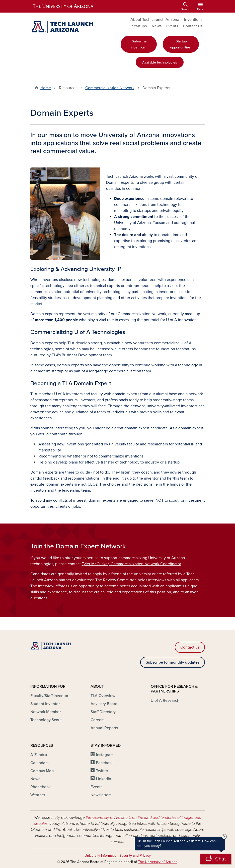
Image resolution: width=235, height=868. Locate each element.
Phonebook (41, 787)
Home (46, 88)
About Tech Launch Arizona (155, 20)
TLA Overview (103, 696)
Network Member (46, 712)
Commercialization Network (110, 88)
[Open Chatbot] (216, 859)
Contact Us (193, 26)
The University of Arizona (158, 862)
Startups (139, 26)
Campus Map (42, 771)
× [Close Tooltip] (224, 837)
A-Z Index (39, 755)
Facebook (105, 763)
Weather (38, 795)
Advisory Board (104, 704)
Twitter (102, 771)
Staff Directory (103, 712)
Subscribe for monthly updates (173, 662)
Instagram (105, 755)
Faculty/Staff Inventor (49, 696)
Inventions (193, 20)
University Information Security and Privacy (118, 856)
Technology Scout (46, 720)
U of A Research (165, 701)
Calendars (39, 763)
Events (172, 26)
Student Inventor (45, 704)
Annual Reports (104, 728)
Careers (97, 720)
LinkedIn (104, 779)
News (157, 26)
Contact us (190, 647)
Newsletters (101, 795)
